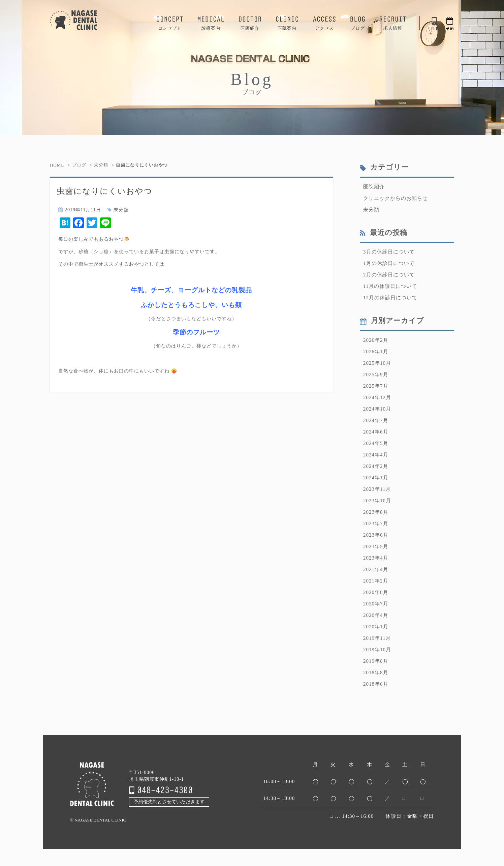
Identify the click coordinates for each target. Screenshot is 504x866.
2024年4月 (376, 455)
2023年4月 (376, 558)
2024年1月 (376, 478)
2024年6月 (376, 432)
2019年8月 (376, 661)
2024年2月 (376, 466)
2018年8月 (376, 673)
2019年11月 (377, 638)
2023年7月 (376, 524)
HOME (57, 165)
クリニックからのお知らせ (396, 198)
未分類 (101, 165)
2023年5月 (376, 546)
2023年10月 (377, 501)
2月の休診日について (389, 275)
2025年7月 (376, 386)
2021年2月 (376, 581)
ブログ (79, 165)
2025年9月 (376, 375)
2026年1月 (376, 352)
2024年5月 (376, 443)
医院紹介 (374, 187)
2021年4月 (376, 569)
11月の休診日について (390, 286)
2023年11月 (377, 489)
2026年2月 (376, 340)
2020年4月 (376, 615)
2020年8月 (376, 592)
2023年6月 (376, 535)
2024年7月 (376, 420)
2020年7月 (376, 604)
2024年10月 (377, 409)
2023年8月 (376, 512)
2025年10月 (377, 363)
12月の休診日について (390, 298)
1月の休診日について (389, 263)
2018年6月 (376, 684)
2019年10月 (377, 650)
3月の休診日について (389, 252)
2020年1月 (376, 627)
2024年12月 (377, 397)
